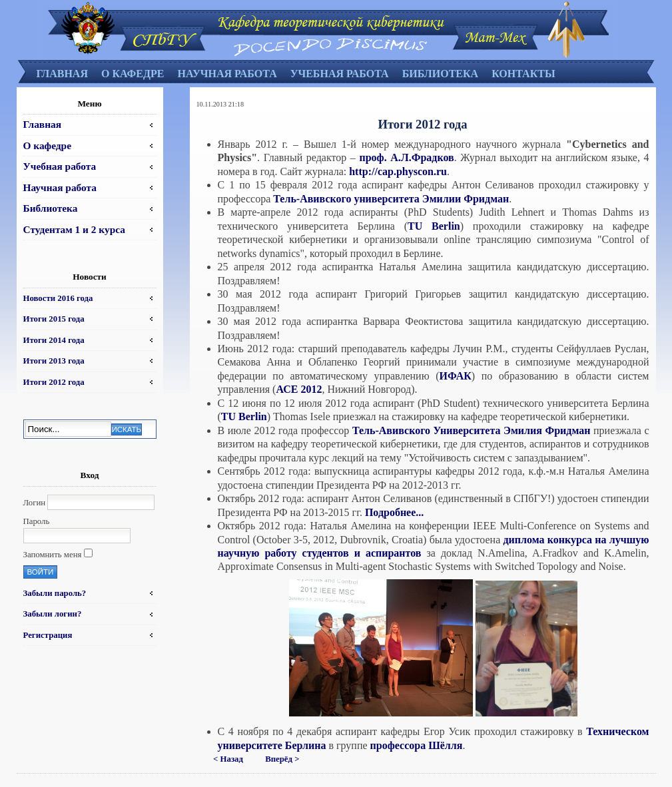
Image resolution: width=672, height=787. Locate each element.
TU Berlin (434, 226)
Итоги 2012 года (54, 382)
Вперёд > (282, 759)
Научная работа (227, 74)
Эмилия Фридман (548, 430)
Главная (62, 74)
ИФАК (455, 376)
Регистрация (48, 635)
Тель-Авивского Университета (427, 430)
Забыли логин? (53, 614)
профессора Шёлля (417, 745)
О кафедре (133, 74)
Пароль (37, 521)
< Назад (228, 759)
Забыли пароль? (55, 593)
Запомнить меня (53, 555)
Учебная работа (340, 74)
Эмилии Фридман (466, 199)
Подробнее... (394, 512)
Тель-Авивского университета (346, 199)
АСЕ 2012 (299, 389)
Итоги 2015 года (54, 319)
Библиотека (441, 74)
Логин (35, 503)
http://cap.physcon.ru (398, 171)
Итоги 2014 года (54, 340)
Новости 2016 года (58, 298)
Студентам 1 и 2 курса (74, 229)
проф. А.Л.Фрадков (406, 157)
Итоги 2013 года (54, 361)
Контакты (523, 74)
